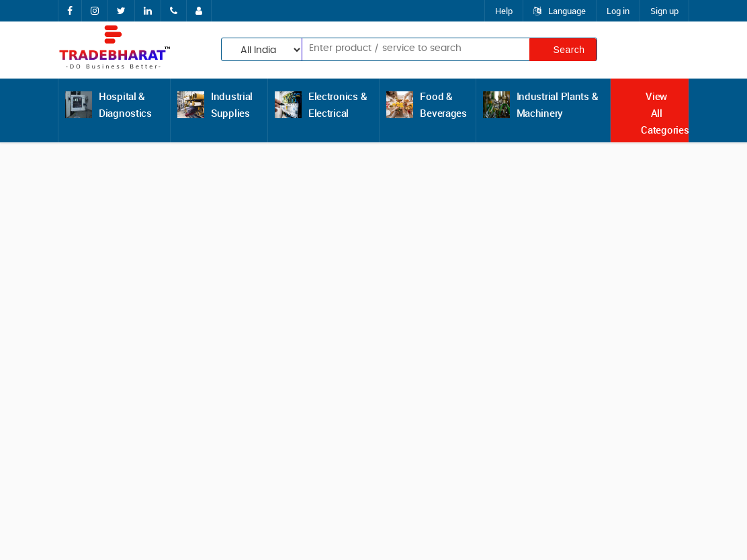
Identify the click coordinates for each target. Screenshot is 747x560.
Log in (618, 11)
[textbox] (395, 48)
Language (560, 11)
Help (504, 11)
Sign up (664, 11)
